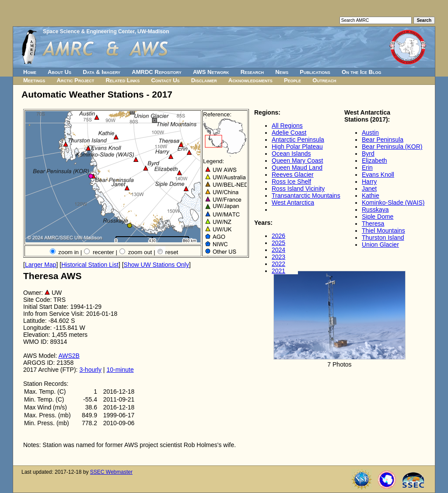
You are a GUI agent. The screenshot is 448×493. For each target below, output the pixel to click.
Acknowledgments (250, 80)
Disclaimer (204, 80)
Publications (315, 72)
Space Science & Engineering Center (89, 31)
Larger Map (41, 265)
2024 (278, 250)
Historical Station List (90, 265)
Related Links (122, 80)
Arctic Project (76, 80)
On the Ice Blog (361, 72)
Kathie (371, 196)
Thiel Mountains (383, 231)
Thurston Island (383, 238)
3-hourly (90, 370)
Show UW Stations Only (156, 265)
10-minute (120, 370)
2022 (278, 264)
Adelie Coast (289, 133)
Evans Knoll (378, 175)
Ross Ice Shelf (291, 182)
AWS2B (69, 356)
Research (252, 72)
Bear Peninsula (383, 140)
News (282, 72)
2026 (278, 236)
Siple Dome (378, 217)
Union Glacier (380, 245)
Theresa (373, 224)
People (292, 80)
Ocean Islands (291, 154)
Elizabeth (374, 161)
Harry (369, 182)
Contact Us (165, 80)
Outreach (324, 80)
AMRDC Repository (156, 72)
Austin (370, 133)
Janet (369, 189)
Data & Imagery (101, 72)
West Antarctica (293, 203)
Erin (367, 168)
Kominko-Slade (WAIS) (393, 203)
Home (30, 72)
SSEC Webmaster (111, 472)
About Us (59, 72)
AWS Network (211, 72)
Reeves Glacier (293, 175)
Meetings (34, 80)
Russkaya (375, 210)
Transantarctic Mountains (306, 196)
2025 (278, 243)
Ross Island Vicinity (298, 189)
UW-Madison (153, 31)
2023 (278, 257)
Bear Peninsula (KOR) (392, 147)
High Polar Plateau (297, 147)
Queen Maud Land (297, 168)
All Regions (287, 126)
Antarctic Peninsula (298, 140)
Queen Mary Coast (297, 161)
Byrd (368, 154)
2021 (278, 271)
